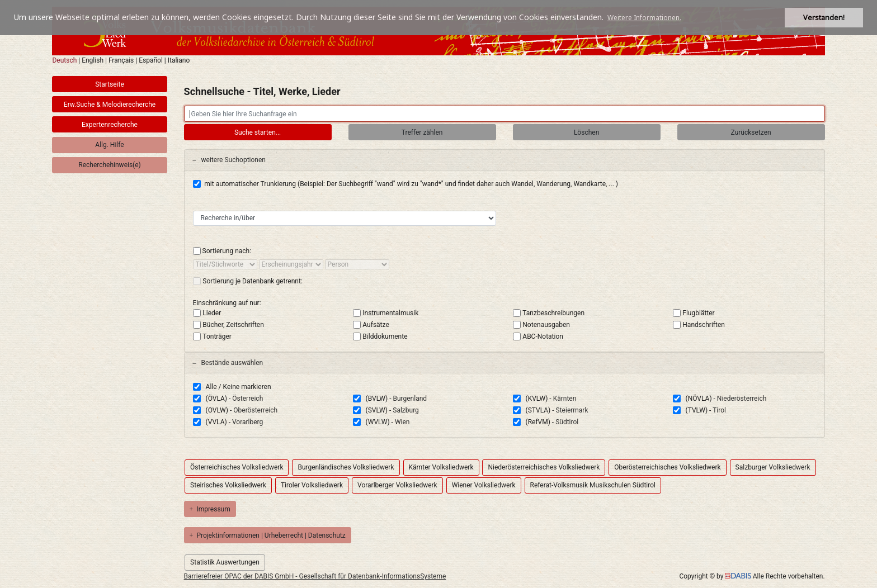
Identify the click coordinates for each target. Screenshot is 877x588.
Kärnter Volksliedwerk (441, 467)
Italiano (179, 60)
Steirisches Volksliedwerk (228, 485)
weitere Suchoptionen (229, 160)
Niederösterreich (742, 399)
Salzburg (406, 410)
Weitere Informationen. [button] (644, 18)
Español (151, 60)
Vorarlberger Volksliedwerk (397, 485)
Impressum (210, 509)
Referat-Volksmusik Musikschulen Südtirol (593, 485)
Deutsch (64, 60)
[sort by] (225, 264)
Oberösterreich (255, 410)
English (93, 60)
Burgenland (410, 399)
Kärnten (565, 399)
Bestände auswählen (228, 363)
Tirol (719, 410)
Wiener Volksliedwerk (484, 485)
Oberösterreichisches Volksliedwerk (667, 467)
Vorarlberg (247, 422)
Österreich (247, 399)
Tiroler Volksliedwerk (312, 485)
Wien (402, 422)
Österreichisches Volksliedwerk (237, 467)
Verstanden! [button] (824, 18)
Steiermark (572, 410)
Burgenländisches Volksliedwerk (346, 467)
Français (121, 60)
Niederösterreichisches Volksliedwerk (544, 467)
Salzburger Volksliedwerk (773, 467)
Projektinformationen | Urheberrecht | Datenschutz (268, 535)
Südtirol (567, 422)
